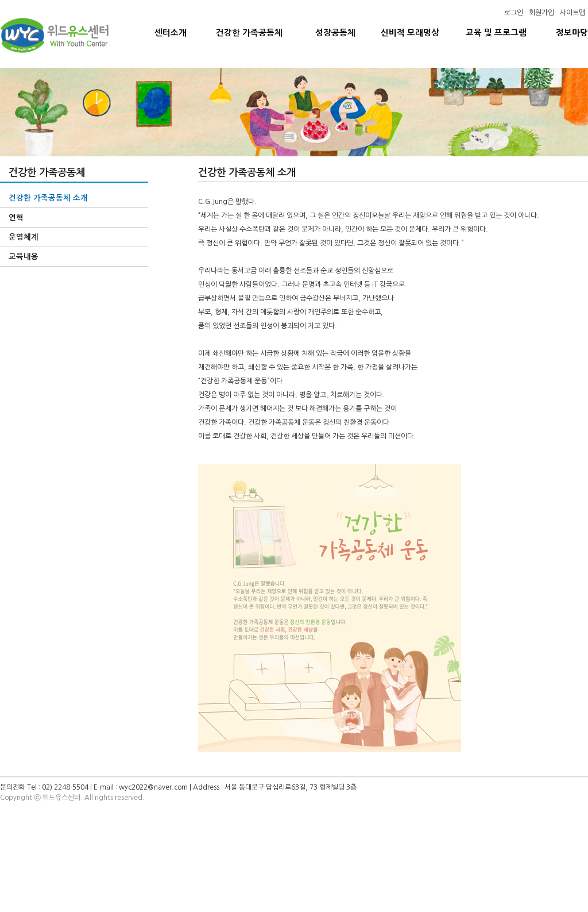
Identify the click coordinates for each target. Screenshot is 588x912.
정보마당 (572, 33)
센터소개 (171, 33)
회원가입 (541, 13)
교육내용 (24, 257)
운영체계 (24, 237)
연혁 (16, 218)
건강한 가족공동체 (249, 33)
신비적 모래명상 (410, 33)
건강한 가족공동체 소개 (48, 198)
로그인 (514, 13)
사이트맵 (572, 13)
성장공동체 (335, 33)
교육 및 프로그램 (496, 33)
